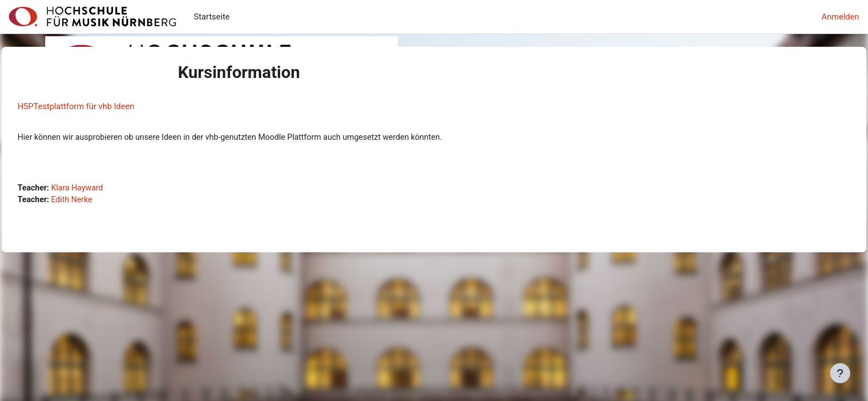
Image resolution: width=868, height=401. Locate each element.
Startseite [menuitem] (212, 17)
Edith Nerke (99, 202)
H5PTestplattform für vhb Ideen (101, 106)
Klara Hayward (104, 189)
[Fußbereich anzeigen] (840, 373)
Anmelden (840, 17)
